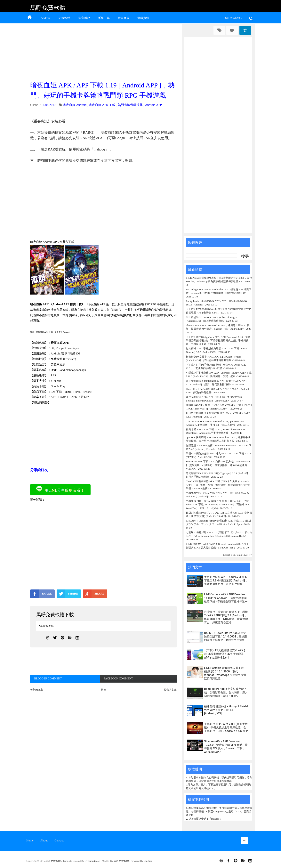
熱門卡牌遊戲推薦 (130, 105)
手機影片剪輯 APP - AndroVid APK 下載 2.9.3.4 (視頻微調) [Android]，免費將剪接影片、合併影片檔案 (226, 580)
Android (46, 18)
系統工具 (104, 18)
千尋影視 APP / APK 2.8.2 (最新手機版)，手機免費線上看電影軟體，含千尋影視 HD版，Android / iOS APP (226, 727)
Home (30, 840)
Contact (59, 840)
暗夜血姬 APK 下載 (102, 105)
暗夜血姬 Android (75, 105)
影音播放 (84, 18)
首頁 (103, 690)
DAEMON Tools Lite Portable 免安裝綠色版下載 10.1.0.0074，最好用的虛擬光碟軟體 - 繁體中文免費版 (225, 637)
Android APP (153, 105)
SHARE (41, 594)
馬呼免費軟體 (48, 8)
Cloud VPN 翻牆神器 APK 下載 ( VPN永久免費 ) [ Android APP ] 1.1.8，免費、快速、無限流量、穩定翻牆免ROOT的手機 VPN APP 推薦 (218, 485)
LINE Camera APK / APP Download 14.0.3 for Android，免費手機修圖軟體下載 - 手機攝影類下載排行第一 (226, 598)
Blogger (148, 861)
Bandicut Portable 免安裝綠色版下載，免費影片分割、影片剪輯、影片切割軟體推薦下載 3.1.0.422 (226, 692)
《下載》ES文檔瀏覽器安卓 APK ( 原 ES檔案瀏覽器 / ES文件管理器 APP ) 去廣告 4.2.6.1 (225, 654)
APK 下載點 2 (80, 397)
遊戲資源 (143, 18)
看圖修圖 (124, 18)
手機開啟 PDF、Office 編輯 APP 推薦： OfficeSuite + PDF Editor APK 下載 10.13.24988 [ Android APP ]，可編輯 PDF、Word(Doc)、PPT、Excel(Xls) (219, 504)
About (44, 840)
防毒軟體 (64, 18)
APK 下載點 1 (60, 397)
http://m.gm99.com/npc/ (65, 348)
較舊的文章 (170, 690)
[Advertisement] (104, 51)
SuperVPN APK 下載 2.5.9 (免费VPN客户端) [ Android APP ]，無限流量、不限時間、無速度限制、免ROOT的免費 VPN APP (218, 465)
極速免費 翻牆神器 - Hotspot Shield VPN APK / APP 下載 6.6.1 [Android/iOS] (226, 710)
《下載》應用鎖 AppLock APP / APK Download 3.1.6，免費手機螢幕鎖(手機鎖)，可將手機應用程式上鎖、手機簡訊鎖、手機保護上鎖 (218, 341)
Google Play (58, 386)
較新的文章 (37, 690)
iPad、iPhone (83, 392)
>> (251, 555)
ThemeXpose (93, 861)
